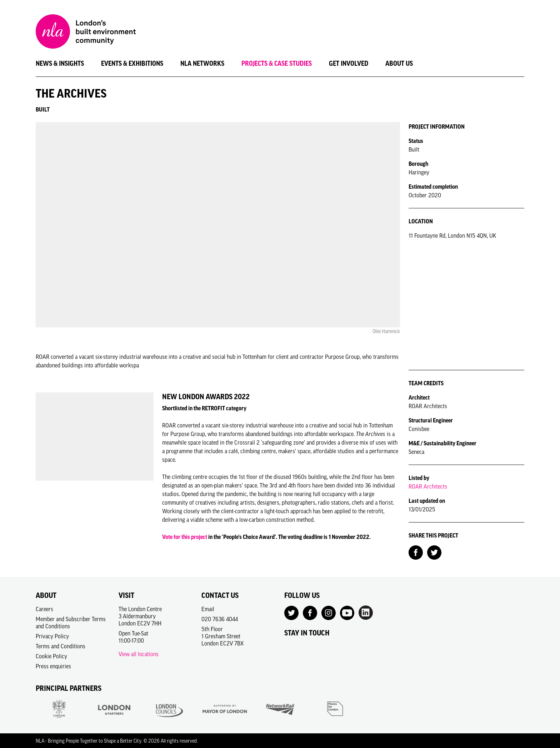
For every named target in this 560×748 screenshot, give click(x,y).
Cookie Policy (51, 656)
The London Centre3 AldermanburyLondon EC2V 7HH (140, 616)
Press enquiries (53, 666)
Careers (44, 609)
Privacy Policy (52, 636)
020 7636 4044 (220, 619)
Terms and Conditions (61, 646)
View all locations (139, 654)
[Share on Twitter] (434, 552)
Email (208, 609)
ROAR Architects (428, 486)
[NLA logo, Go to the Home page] (86, 33)
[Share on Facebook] (416, 552)
